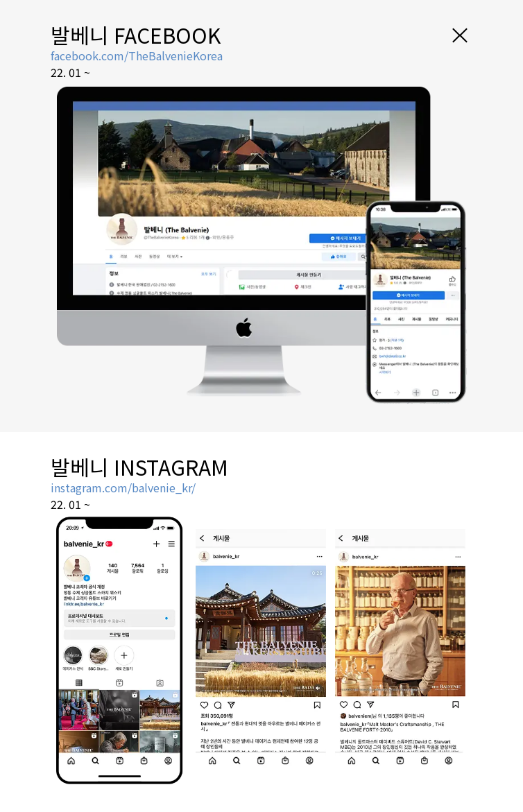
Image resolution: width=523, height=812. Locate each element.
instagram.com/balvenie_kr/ (123, 487)
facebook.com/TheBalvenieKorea (137, 55)
